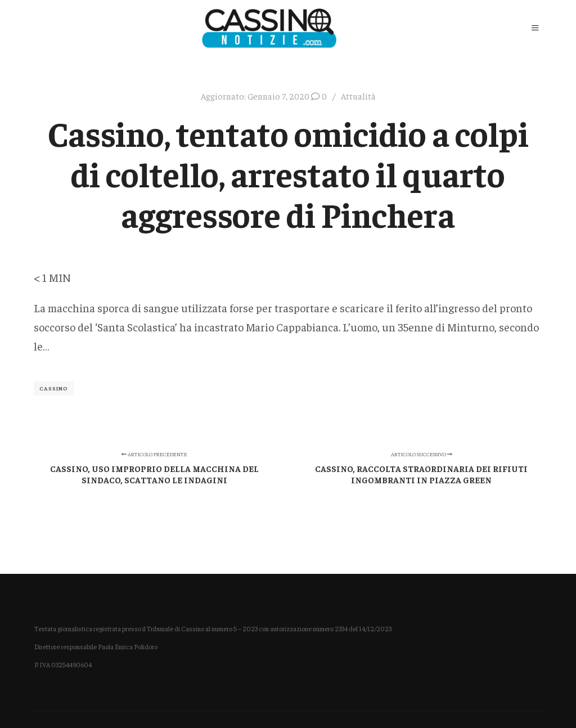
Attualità (358, 96)
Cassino (54, 388)
